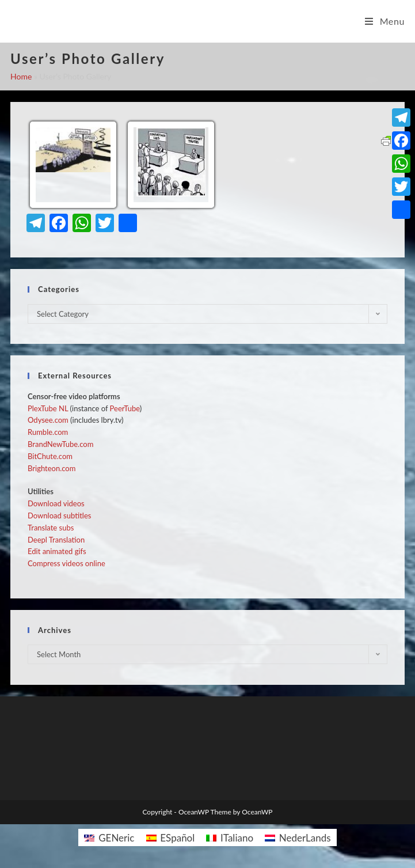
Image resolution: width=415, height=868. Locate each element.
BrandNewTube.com (60, 444)
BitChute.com (50, 456)
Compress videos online (66, 563)
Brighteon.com (52, 468)
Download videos (56, 503)
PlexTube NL (48, 408)
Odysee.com (48, 420)
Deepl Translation (56, 540)
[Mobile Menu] (385, 21)
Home (21, 76)
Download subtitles (59, 516)
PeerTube (125, 408)
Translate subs (51, 528)
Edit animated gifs (57, 551)
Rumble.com (48, 432)
